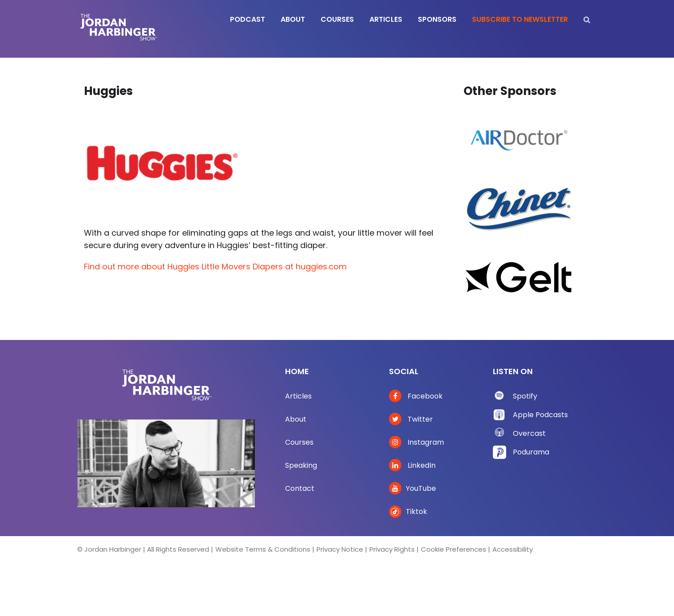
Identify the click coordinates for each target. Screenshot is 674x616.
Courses (299, 442)
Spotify (525, 396)
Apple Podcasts (540, 415)
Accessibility (513, 549)
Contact (300, 488)
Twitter (411, 419)
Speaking (301, 465)
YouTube (412, 488)
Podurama (531, 452)
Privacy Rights (392, 549)
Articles (298, 396)
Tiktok (408, 511)
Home (297, 371)
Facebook (416, 396)
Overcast (529, 433)
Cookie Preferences (454, 549)
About (296, 419)
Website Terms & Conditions (263, 549)
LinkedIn (412, 465)
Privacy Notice (340, 549)
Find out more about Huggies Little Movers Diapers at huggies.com (215, 267)
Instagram (416, 442)
